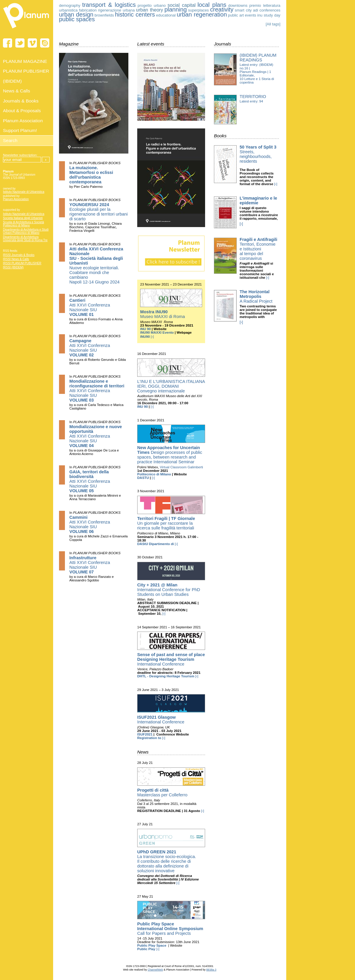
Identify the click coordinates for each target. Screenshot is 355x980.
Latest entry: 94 (251, 101)
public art (236, 15)
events (251, 15)
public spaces (77, 19)
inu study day (269, 15)
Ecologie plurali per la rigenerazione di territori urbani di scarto (99, 212)
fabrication (88, 10)
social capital (182, 5)
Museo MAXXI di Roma (163, 314)
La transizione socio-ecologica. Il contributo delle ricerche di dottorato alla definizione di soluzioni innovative (167, 861)
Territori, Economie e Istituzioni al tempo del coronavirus (258, 249)
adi (255, 10)
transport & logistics (109, 5)
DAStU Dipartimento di (156, 544)
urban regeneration (202, 14)
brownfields (104, 15)
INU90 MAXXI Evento (157, 332)
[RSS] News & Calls (16, 259)
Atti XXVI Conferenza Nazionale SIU (90, 307)
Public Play (146, 949)
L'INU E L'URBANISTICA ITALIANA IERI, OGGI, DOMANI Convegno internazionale (171, 386)
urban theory (150, 10)
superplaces (198, 10)
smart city (243, 10)
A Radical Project (256, 296)
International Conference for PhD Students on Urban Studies (169, 590)
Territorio (253, 97)
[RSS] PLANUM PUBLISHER (22, 263)
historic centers (135, 14)
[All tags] (273, 24)
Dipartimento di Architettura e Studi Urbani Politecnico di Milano (26, 231)
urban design (76, 14)
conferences (270, 10)
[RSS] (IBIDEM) (13, 267)
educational (166, 15)
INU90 (145, 337)
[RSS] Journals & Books (19, 255)
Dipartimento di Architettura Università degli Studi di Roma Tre (25, 239)
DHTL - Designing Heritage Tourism (166, 676)
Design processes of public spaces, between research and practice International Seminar (170, 455)
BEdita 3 (211, 970)
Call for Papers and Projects (170, 929)
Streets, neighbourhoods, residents (258, 154)
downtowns (238, 5)
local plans (212, 5)
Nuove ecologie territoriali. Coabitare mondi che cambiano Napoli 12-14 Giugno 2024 (96, 265)
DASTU (143, 478)
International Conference (171, 659)
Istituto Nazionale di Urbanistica (24, 192)
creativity (222, 9)
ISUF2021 (145, 734)
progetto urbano (152, 5)
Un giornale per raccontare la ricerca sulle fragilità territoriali (166, 523)
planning (176, 9)
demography (70, 5)
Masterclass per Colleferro (162, 793)
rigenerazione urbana (116, 10)
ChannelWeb (155, 970)
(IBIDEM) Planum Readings (258, 58)
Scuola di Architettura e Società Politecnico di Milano (23, 224)
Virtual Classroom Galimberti (181, 467)
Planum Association (16, 199)
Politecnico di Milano (154, 474)
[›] (152, 337)
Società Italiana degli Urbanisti (23, 218)
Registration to (149, 738)
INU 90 (145, 329)
